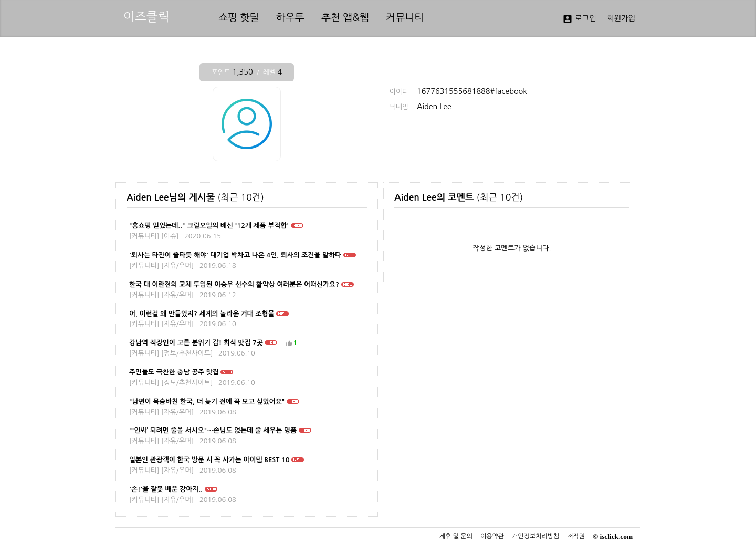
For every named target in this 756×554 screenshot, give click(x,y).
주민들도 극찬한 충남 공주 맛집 (174, 372)
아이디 (399, 92)
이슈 (170, 236)
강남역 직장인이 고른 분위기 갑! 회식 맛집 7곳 (196, 343)
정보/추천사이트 (187, 353)
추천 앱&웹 (345, 18)
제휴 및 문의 (456, 536)
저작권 (576, 536)
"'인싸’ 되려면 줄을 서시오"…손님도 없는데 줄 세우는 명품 (213, 430)
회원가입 (621, 18)
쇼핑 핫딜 (239, 18)
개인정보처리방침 (535, 536)
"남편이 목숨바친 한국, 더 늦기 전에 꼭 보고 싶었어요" (207, 401)
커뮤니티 (405, 18)
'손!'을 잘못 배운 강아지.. (166, 489)
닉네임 (399, 107)
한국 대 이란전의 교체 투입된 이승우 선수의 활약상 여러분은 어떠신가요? (234, 284)
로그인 (579, 19)
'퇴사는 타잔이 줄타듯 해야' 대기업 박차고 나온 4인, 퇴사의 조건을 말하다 (235, 255)
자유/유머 (178, 265)
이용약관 (492, 536)
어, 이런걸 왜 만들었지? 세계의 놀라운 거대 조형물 (202, 314)
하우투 (290, 18)
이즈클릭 (146, 17)
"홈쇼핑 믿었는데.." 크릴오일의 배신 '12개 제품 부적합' (209, 226)
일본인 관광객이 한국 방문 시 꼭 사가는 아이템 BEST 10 (209, 460)
